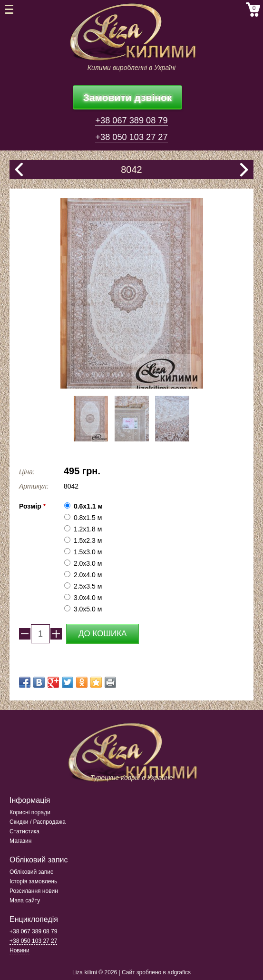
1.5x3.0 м (88, 552)
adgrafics (179, 972)
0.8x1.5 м (88, 518)
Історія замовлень (33, 881)
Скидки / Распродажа (38, 822)
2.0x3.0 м (88, 563)
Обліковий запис (31, 872)
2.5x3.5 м (88, 586)
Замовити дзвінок (128, 97)
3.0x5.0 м (88, 609)
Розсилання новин (34, 891)
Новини (19, 950)
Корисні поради (30, 812)
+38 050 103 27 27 (131, 137)
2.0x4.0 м (88, 575)
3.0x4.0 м (88, 598)
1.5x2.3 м (88, 540)
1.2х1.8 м (88, 529)
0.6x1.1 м (88, 506)
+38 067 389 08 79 (131, 120)
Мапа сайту (25, 900)
